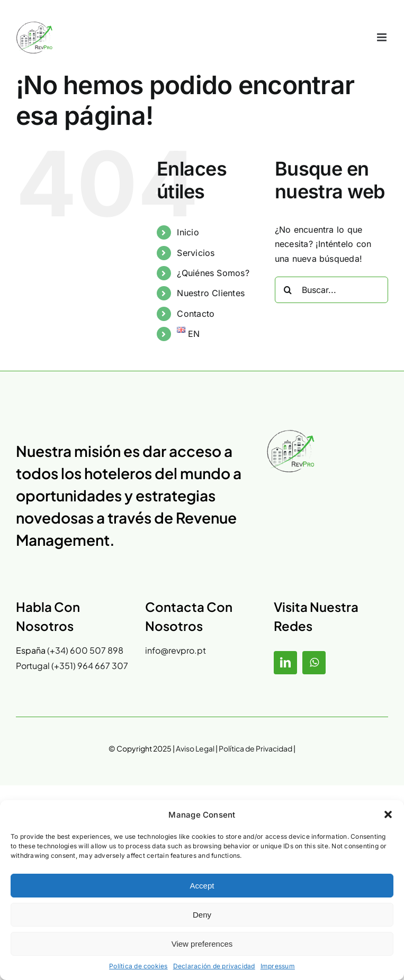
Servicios (196, 253)
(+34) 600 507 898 (85, 650)
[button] (388, 814)
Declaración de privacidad (214, 966)
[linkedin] (285, 663)
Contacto (196, 314)
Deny (202, 915)
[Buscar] (288, 290)
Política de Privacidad (255, 748)
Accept (202, 886)
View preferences (202, 944)
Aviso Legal (195, 748)
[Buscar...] (331, 290)
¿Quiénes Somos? (213, 273)
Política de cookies (138, 966)
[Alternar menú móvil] (383, 37)
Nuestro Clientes (211, 293)
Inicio (188, 232)
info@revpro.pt (176, 650)
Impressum (278, 966)
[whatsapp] (314, 663)
